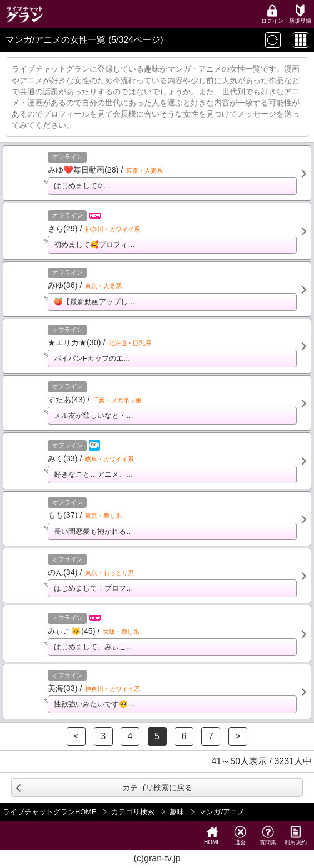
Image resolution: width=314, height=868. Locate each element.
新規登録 (300, 14)
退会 (240, 836)
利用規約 (296, 836)
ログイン (272, 14)
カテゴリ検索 (133, 812)
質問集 (268, 836)
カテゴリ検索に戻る (157, 788)
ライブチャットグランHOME (49, 812)
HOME (212, 836)
